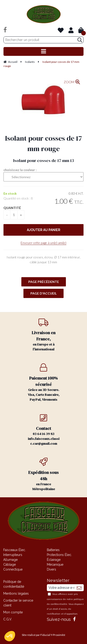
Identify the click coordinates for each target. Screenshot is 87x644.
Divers (52, 569)
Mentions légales (16, 593)
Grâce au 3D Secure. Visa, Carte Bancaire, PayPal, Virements (44, 383)
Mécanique (55, 565)
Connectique (13, 569)
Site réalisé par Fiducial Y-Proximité (43, 635)
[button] (10, 636)
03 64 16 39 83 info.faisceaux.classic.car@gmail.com (44, 430)
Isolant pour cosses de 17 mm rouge (43, 143)
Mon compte (13, 612)
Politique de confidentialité (14, 584)
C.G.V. (8, 619)
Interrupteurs (13, 555)
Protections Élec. (59, 555)
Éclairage (54, 560)
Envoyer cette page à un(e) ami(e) (43, 243)
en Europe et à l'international (44, 335)
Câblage (10, 565)
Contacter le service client (18, 603)
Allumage (10, 560)
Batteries (53, 550)
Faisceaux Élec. (14, 550)
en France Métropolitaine (44, 474)
